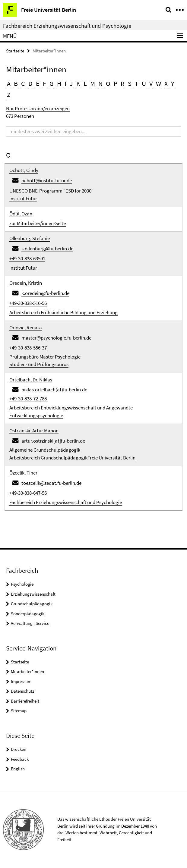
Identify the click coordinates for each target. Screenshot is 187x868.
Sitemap (19, 711)
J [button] (71, 83)
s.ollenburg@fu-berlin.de (47, 249)
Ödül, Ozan (21, 214)
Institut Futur (23, 199)
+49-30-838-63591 (27, 259)
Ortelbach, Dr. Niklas (31, 380)
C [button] (23, 83)
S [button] (130, 83)
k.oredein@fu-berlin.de (45, 293)
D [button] (30, 83)
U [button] (144, 83)
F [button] (44, 83)
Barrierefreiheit (25, 701)
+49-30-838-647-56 (28, 493)
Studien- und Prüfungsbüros (39, 364)
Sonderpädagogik (28, 614)
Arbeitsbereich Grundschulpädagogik (48, 458)
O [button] (108, 83)
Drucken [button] (19, 749)
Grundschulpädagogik (32, 604)
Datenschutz (22, 691)
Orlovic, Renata (26, 327)
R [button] (123, 83)
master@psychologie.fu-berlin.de (56, 338)
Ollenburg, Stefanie (30, 238)
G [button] (52, 83)
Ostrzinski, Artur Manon (34, 431)
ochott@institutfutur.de (47, 180)
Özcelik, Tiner (23, 473)
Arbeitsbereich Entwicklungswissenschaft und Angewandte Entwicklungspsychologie (71, 412)
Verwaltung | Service (30, 623)
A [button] (9, 83)
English (18, 769)
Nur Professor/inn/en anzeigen (38, 108)
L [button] (85, 83)
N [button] (100, 83)
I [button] (65, 83)
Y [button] (173, 83)
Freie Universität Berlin (111, 458)
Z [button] (9, 95)
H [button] (59, 83)
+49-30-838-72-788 (28, 399)
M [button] (93, 83)
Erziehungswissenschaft (33, 594)
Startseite (15, 51)
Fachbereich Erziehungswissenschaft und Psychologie (67, 26)
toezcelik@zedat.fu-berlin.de (51, 483)
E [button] (38, 83)
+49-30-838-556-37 (28, 348)
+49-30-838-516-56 (28, 303)
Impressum (21, 681)
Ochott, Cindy (24, 170)
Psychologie (22, 584)
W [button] (158, 83)
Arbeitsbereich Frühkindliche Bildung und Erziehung (63, 312)
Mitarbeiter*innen (27, 671)
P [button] (116, 83)
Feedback (20, 759)
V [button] (151, 83)
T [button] (137, 83)
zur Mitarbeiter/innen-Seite (38, 223)
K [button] (78, 83)
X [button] (166, 83)
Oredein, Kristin (26, 283)
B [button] (16, 83)
